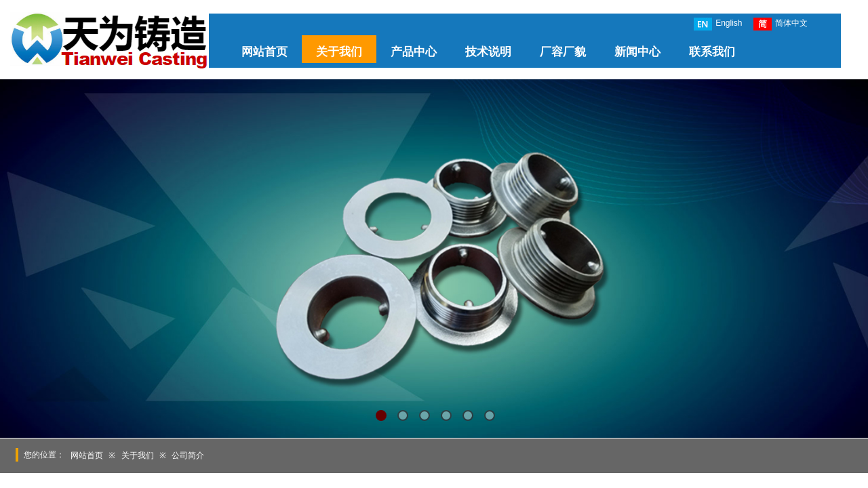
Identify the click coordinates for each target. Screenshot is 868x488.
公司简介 (188, 455)
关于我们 (339, 52)
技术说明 (488, 52)
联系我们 (712, 52)
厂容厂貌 (563, 52)
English (718, 24)
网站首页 (264, 52)
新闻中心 (637, 52)
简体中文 (781, 24)
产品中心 (414, 52)
